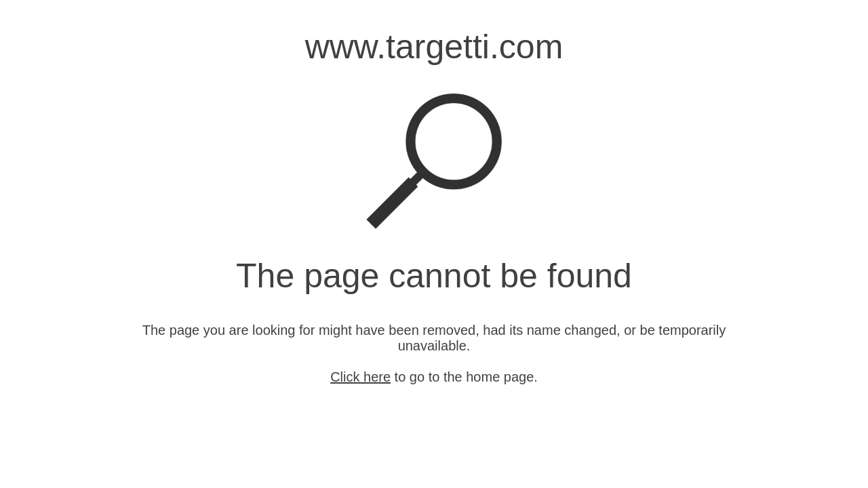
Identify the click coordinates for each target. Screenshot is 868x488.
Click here (360, 377)
